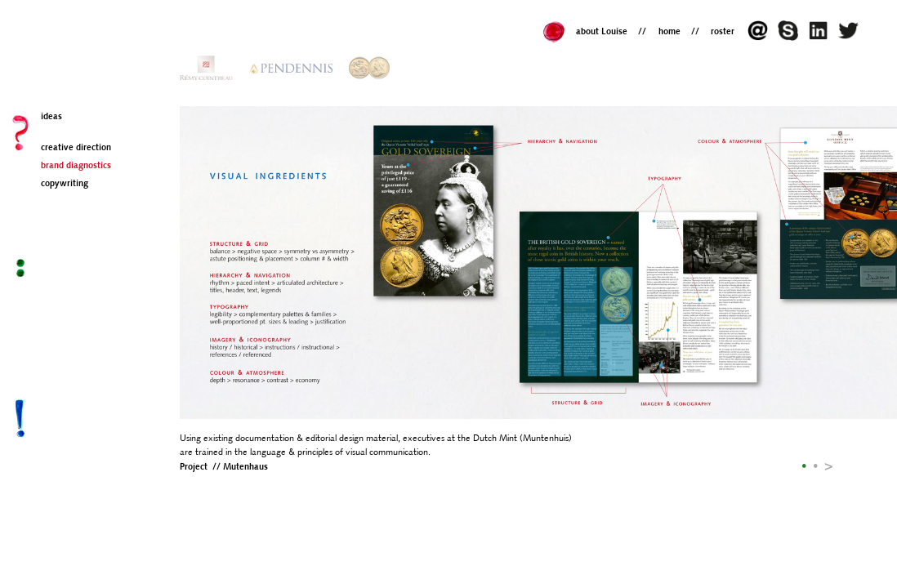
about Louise (602, 32)
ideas (51, 117)
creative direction (76, 148)
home (669, 32)
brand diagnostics (76, 166)
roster (723, 32)
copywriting (65, 184)
